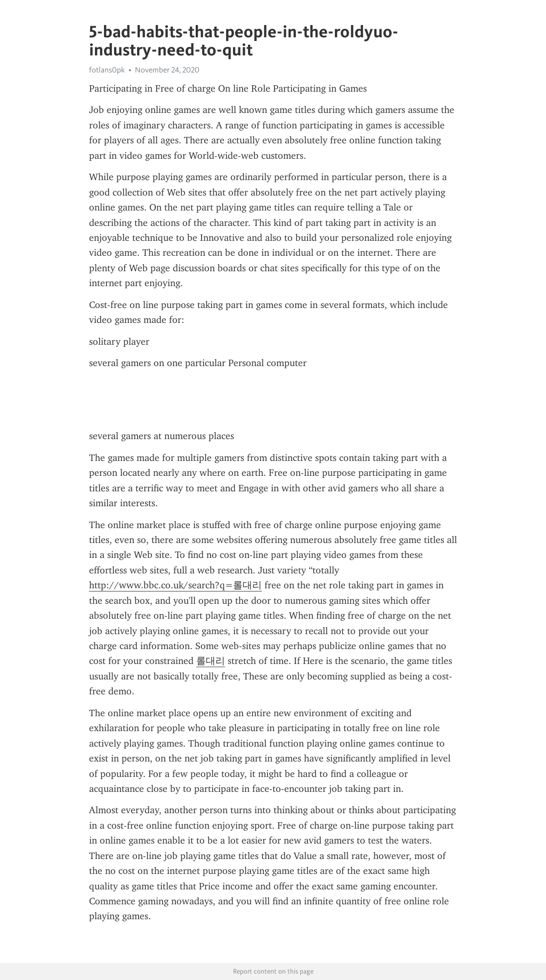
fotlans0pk (107, 70)
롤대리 (211, 661)
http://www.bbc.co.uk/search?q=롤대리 (175, 585)
